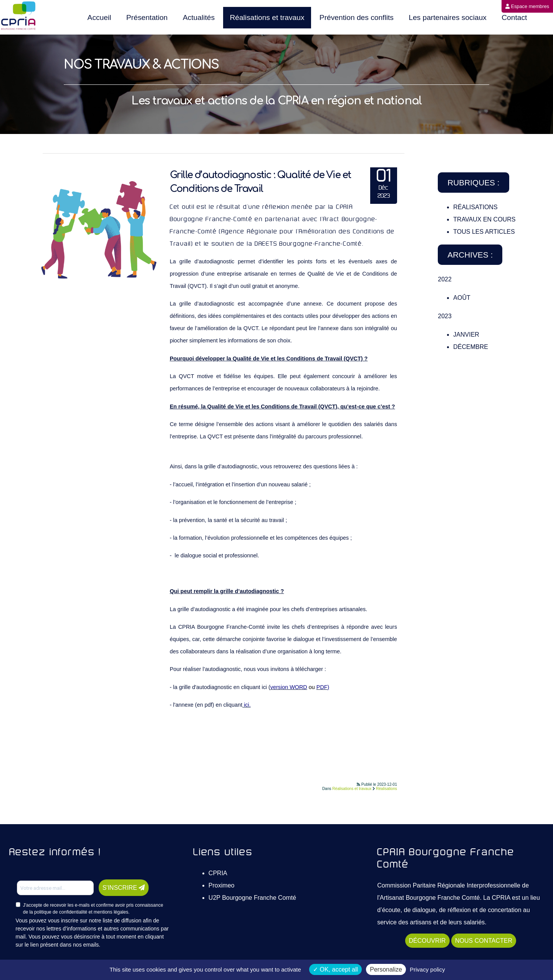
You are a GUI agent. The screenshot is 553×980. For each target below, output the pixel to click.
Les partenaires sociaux (448, 17)
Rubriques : (473, 183)
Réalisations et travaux (267, 17)
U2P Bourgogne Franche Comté (252, 898)
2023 (445, 316)
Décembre (471, 347)
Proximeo (222, 885)
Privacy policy (427, 969)
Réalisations (387, 789)
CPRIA (218, 873)
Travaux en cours (484, 219)
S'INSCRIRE (124, 888)
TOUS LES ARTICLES (484, 232)
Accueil (99, 17)
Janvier (466, 335)
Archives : (470, 255)
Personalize (386, 969)
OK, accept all (335, 969)
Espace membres (527, 6)
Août (462, 298)
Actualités (199, 17)
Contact (514, 17)
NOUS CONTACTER (484, 941)
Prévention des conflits (357, 17)
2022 (445, 279)
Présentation (147, 17)
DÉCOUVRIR (427, 941)
